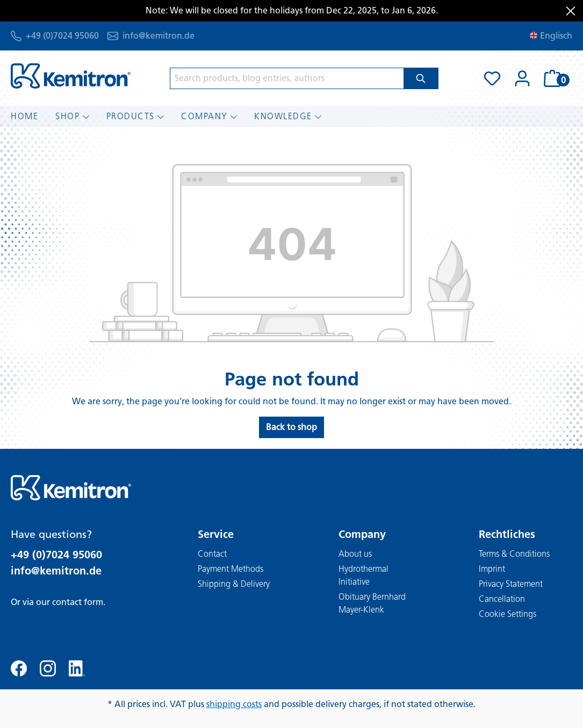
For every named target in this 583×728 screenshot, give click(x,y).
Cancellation (502, 599)
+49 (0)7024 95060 (62, 36)
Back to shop (291, 427)
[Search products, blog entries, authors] (287, 78)
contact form (78, 602)
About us (355, 554)
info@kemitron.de (159, 36)
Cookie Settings (508, 614)
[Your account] (522, 78)
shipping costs (234, 704)
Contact (212, 554)
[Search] (421, 78)
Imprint (492, 569)
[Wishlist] (492, 78)
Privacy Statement (511, 584)
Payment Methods (231, 569)
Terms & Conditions (514, 554)
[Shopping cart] (555, 78)
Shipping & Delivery (234, 584)
